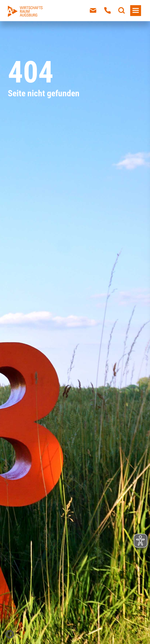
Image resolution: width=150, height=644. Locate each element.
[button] (10, 634)
